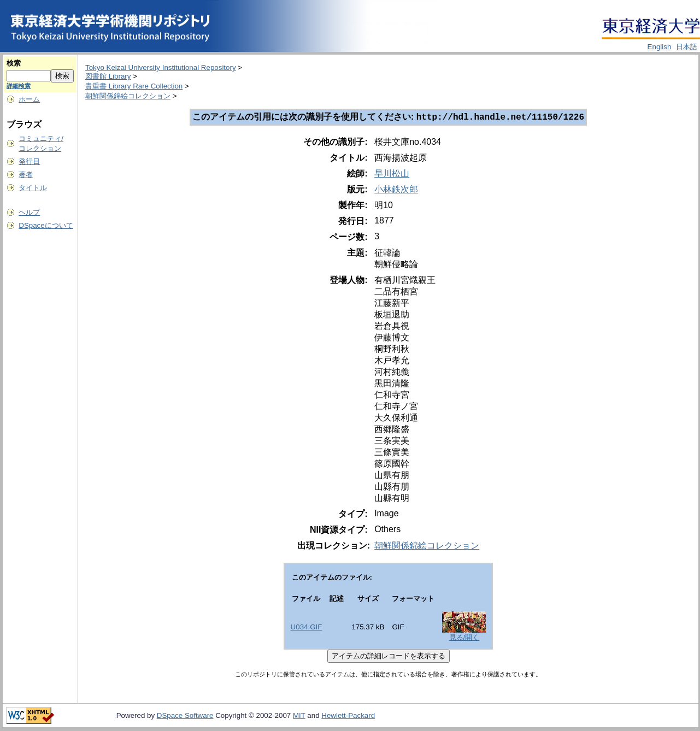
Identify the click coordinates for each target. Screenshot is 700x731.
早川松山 (392, 175)
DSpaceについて (46, 225)
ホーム (29, 99)
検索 (14, 63)
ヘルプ (29, 212)
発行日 (29, 161)
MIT (299, 717)
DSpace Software (185, 717)
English (660, 47)
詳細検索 (19, 86)
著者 (26, 175)
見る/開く (464, 638)
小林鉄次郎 (396, 190)
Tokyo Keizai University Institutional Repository (161, 67)
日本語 (687, 47)
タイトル (33, 188)
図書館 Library (108, 76)
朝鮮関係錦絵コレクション (128, 96)
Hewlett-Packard (348, 717)
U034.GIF (307, 628)
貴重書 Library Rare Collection (134, 86)
